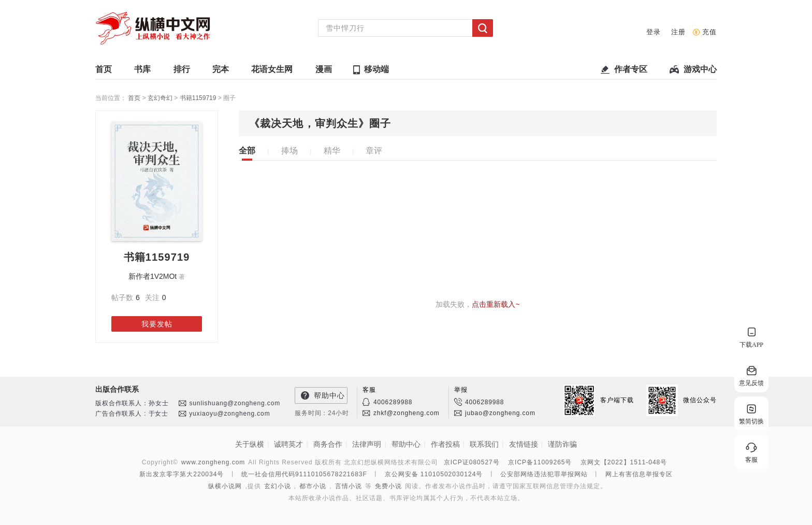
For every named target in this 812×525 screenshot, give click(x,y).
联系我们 (484, 444)
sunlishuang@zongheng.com (235, 403)
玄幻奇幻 (161, 98)
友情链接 (524, 444)
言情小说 (349, 486)
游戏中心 (700, 72)
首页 (104, 72)
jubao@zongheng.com (500, 413)
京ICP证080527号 (472, 462)
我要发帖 (157, 324)
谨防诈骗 (562, 444)
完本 (221, 72)
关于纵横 (250, 444)
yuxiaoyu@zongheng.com (229, 414)
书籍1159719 (199, 98)
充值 (709, 32)
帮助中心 (329, 395)
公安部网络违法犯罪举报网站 (544, 474)
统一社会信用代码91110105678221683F (304, 474)
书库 (142, 72)
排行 (182, 72)
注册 (678, 32)
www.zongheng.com (213, 462)
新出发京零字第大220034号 (182, 474)
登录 (654, 32)
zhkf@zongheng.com (407, 413)
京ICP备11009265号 (540, 462)
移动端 (376, 69)
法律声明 (367, 444)
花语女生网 (272, 72)
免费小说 (388, 486)
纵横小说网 (225, 486)
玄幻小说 (278, 486)
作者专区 (631, 72)
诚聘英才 (288, 444)
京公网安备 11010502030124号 (434, 474)
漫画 (324, 72)
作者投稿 (445, 444)
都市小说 (313, 486)
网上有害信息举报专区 (639, 474)
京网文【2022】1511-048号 (624, 462)
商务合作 (328, 444)
